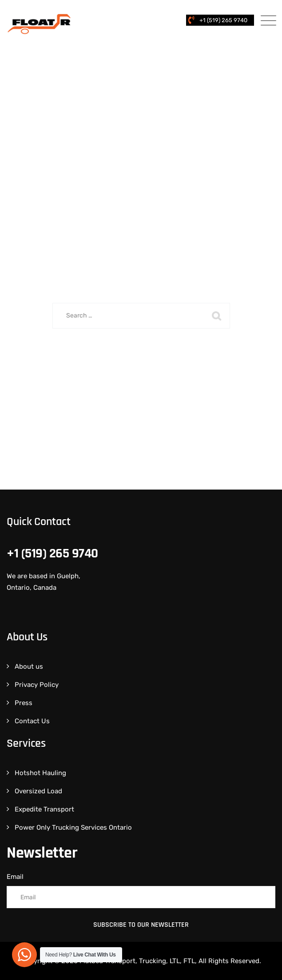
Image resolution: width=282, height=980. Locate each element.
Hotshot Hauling (40, 773)
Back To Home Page (135, 361)
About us (29, 666)
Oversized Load (38, 791)
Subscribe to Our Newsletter (141, 925)
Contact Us (32, 721)
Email (15, 877)
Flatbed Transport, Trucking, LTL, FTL (137, 961)
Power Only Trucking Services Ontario (73, 827)
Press (24, 703)
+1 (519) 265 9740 (223, 20)
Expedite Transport (44, 809)
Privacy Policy (37, 685)
